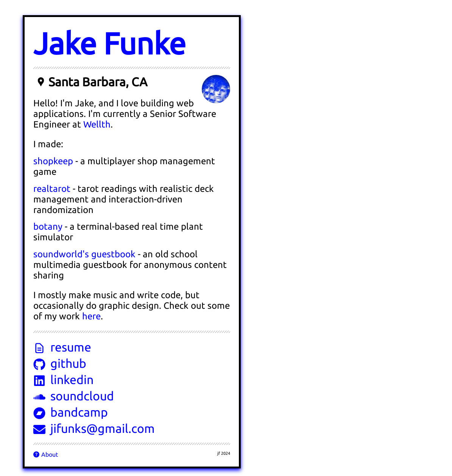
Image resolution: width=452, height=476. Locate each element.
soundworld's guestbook (84, 254)
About (46, 454)
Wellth (97, 124)
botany (48, 226)
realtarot (52, 189)
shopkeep (53, 161)
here (91, 316)
